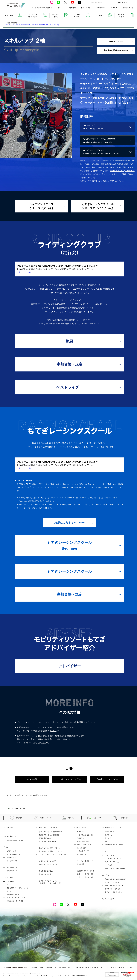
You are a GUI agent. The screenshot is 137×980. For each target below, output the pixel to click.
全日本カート (82, 854)
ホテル (9, 891)
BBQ (106, 841)
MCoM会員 (32, 779)
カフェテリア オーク (112, 882)
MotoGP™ (81, 832)
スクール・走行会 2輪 (85, 874)
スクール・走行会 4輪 (85, 877)
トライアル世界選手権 (85, 835)
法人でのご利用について (63, 968)
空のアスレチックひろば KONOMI (51, 832)
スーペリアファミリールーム (115, 859)
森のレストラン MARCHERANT (116, 868)
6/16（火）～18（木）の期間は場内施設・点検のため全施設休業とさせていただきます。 (33, 25)
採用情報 (49, 968)
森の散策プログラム (46, 871)
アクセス (114, 8)
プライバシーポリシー (82, 968)
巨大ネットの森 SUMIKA (47, 841)
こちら (54, 731)
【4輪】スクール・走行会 (107, 779)
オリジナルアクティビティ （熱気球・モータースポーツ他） (50, 882)
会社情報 (34, 968)
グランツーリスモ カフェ (113, 892)
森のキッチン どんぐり (113, 889)
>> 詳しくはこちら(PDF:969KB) (122, 171)
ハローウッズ (11, 881)
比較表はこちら (70, 522)
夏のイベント (11, 857)
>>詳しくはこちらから (25, 272)
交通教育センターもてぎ (15, 901)
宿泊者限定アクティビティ (114, 845)
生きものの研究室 (45, 874)
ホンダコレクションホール (16, 898)
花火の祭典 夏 (12, 867)
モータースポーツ (97, 2)
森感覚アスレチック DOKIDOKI (50, 835)
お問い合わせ (118, 968)
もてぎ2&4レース (83, 841)
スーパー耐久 (82, 848)
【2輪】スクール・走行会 (70, 779)
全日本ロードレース (84, 845)
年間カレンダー (12, 851)
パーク (9, 885)
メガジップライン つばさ (48, 861)
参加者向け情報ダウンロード (116, 50)
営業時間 (72, 8)
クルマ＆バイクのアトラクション (50, 848)
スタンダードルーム (112, 862)
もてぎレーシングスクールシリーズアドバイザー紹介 (98, 206)
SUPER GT (81, 838)
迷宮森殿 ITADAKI (45, 838)
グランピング (109, 832)
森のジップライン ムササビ (48, 864)
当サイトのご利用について (101, 968)
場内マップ (101, 8)
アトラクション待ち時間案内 (42, 8)
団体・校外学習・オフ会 (15, 840)
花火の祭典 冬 (12, 871)
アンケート (129, 968)
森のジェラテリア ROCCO (114, 886)
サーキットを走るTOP (85, 861)
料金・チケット (87, 8)
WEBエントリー (116, 41)
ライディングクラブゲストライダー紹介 (41, 206)
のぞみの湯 (109, 865)
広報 (41, 968)
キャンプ (108, 838)
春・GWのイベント (13, 854)
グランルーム (109, 855)
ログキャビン (109, 835)
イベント (61, 8)
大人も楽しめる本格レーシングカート (52, 851)
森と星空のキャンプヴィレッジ (17, 888)
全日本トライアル (83, 851)
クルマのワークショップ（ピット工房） (53, 854)
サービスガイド (128, 8)
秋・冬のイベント (13, 861)
